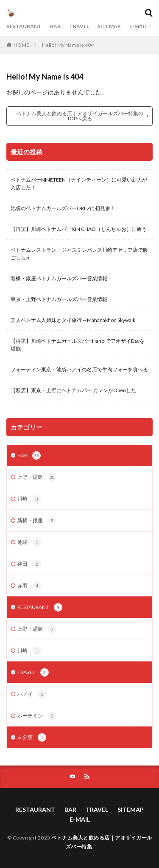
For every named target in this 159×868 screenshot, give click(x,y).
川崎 (29, 499)
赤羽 (29, 586)
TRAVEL (79, 26)
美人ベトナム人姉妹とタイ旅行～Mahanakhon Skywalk (73, 320)
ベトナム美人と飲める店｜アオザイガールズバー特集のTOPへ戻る (80, 116)
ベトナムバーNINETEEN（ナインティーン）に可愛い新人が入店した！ (79, 184)
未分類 (32, 737)
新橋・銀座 (37, 521)
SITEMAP (109, 26)
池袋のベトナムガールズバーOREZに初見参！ (63, 208)
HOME (21, 45)
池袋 (29, 542)
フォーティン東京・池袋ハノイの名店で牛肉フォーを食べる (79, 369)
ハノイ (32, 694)
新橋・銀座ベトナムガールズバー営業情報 (59, 278)
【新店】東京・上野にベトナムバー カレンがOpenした (73, 390)
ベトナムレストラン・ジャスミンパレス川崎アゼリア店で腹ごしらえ (79, 254)
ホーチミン (37, 716)
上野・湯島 (37, 477)
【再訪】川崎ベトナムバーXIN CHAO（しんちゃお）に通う (79, 229)
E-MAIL (138, 26)
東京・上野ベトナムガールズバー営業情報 (59, 299)
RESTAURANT (24, 26)
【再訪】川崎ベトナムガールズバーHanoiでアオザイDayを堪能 (78, 345)
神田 (29, 564)
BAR (55, 26)
